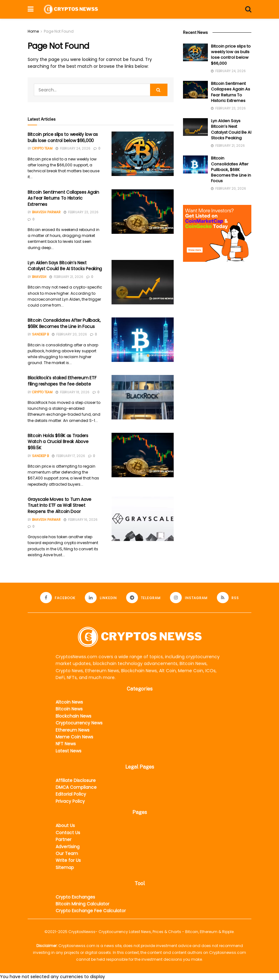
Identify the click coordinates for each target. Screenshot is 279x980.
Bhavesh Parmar (46, 212)
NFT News (66, 744)
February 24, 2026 (73, 148)
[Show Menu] (31, 9)
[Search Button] (248, 9)
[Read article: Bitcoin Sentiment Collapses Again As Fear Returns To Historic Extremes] (143, 212)
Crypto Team (42, 148)
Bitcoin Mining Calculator (82, 904)
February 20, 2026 (69, 334)
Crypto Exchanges (75, 897)
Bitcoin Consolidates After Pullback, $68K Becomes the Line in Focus (64, 323)
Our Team (67, 853)
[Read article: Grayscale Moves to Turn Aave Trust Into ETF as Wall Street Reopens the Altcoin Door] (143, 519)
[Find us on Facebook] (58, 598)
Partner (64, 839)
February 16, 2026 (81, 520)
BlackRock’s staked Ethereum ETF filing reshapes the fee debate (62, 381)
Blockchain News (73, 716)
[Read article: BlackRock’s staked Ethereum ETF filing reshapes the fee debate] (143, 397)
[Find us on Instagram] (189, 598)
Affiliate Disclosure (76, 780)
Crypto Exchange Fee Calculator (91, 911)
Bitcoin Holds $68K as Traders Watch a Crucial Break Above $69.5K (58, 442)
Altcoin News (69, 702)
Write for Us (68, 860)
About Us (65, 825)
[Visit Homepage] (71, 9)
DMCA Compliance (76, 787)
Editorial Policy (71, 794)
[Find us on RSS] (228, 598)
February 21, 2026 (66, 277)
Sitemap (65, 867)
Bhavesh (39, 277)
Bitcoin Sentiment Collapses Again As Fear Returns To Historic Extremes (63, 198)
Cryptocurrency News (79, 723)
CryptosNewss (82, 932)
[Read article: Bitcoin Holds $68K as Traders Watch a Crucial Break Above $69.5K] (143, 455)
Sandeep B (40, 334)
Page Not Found (59, 31)
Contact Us (68, 833)
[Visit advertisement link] (217, 233)
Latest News (69, 751)
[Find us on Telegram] (144, 598)
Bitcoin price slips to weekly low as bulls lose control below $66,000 (63, 137)
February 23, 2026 (81, 212)
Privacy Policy (70, 801)
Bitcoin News (69, 709)
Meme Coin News (74, 737)
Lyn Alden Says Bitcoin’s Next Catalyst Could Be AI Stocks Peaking (65, 266)
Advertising (68, 847)
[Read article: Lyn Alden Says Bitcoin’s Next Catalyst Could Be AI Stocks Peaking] (143, 282)
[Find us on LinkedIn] (101, 598)
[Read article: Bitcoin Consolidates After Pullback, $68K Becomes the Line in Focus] (143, 340)
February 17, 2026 (69, 456)
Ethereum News (73, 730)
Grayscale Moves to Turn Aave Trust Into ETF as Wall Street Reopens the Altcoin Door (59, 505)
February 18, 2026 (73, 392)
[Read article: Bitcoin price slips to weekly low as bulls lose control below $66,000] (143, 154)
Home (33, 31)
